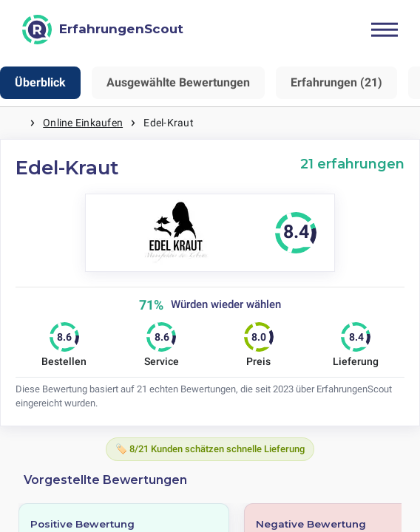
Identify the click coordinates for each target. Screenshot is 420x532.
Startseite (15, 123)
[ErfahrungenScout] (103, 30)
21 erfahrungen (352, 164)
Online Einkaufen (83, 123)
